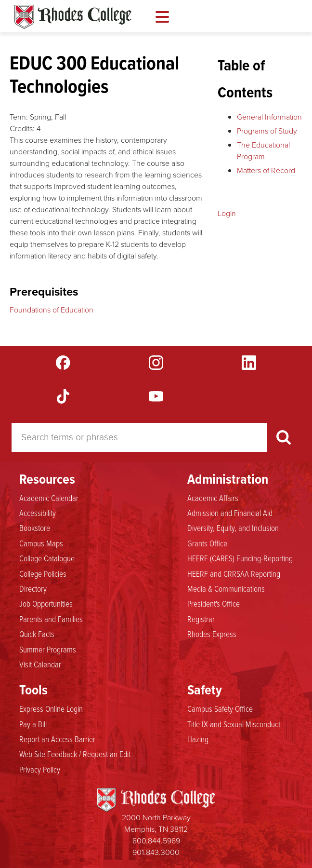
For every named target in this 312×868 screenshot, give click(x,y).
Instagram (156, 363)
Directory (33, 589)
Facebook (63, 363)
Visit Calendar (40, 665)
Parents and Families (51, 619)
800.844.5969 (156, 841)
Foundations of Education (52, 310)
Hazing (198, 739)
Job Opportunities (46, 604)
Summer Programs (48, 650)
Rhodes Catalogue (73, 17)
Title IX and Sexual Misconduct (234, 724)
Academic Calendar (49, 498)
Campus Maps (41, 543)
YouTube (156, 396)
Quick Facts (37, 634)
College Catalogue (47, 558)
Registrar (201, 619)
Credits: (22, 129)
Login (227, 213)
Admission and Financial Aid (230, 513)
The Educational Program (263, 151)
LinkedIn (249, 363)
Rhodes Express (212, 634)
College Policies (43, 574)
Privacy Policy (40, 770)
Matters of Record (266, 170)
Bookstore (35, 528)
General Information (269, 117)
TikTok (63, 396)
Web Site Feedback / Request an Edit (75, 754)
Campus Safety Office (220, 709)
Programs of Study (267, 131)
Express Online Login (51, 709)
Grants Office (207, 543)
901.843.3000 (156, 852)
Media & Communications (226, 589)
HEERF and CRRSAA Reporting (234, 574)
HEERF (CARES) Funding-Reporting (240, 558)
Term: (19, 117)
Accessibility (38, 513)
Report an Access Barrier (57, 739)
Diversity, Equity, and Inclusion (233, 528)
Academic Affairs (213, 498)
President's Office (214, 604)
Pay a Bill (33, 724)
